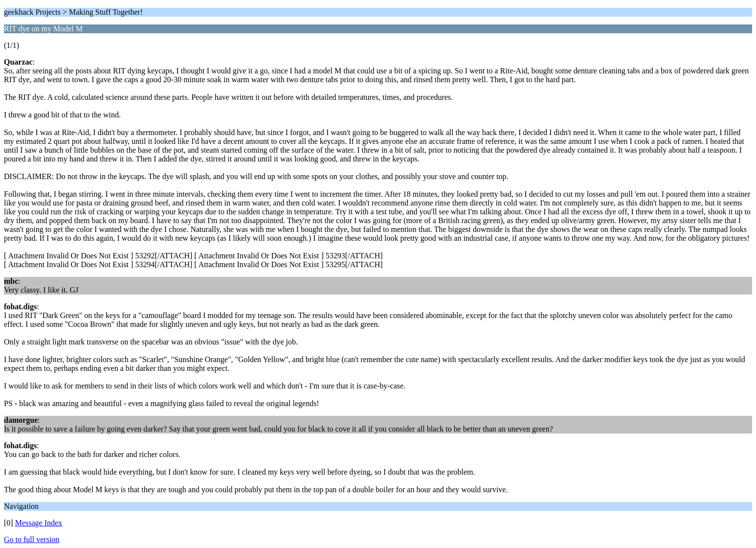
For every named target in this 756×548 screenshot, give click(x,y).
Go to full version (32, 539)
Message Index (39, 523)
